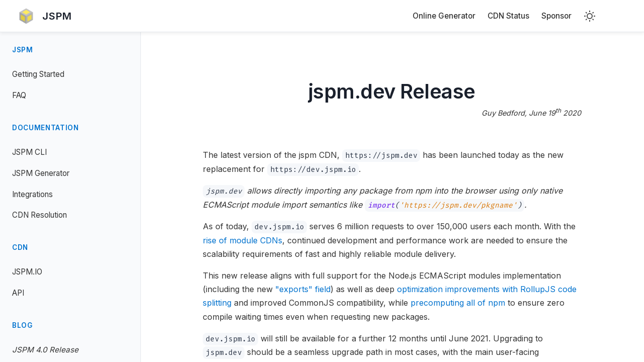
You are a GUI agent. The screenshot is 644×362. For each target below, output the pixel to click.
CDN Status (508, 16)
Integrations (32, 194)
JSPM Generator (41, 173)
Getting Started (38, 74)
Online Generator (444, 16)
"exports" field (303, 289)
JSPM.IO (27, 272)
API (18, 293)
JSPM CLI (29, 152)
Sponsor (556, 16)
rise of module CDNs (243, 240)
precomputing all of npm (458, 303)
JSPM (23, 50)
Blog (22, 325)
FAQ (19, 95)
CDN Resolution (39, 215)
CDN (20, 247)
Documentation (46, 128)
